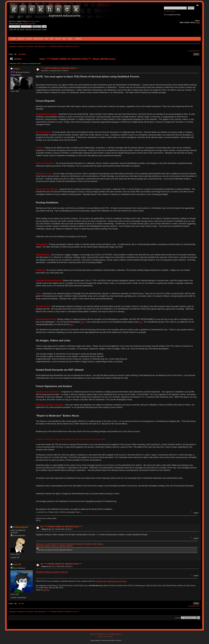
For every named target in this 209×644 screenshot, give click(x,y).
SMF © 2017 (105, 634)
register (37, 21)
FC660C (88, 544)
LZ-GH (47, 544)
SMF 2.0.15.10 (95, 634)
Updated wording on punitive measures (52, 572)
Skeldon (100, 544)
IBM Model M (71, 544)
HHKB (94, 544)
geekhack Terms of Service (118, 581)
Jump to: (178, 618)
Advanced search (170, 11)
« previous (192, 51)
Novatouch (40, 544)
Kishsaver (80, 544)
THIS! (198, 22)
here (82, 322)
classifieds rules (101, 581)
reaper (16, 69)
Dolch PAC (54, 544)
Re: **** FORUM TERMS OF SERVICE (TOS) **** (61, 527)
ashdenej (46, 590)
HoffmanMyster (21, 527)
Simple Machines (116, 634)
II (64, 544)
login (30, 21)
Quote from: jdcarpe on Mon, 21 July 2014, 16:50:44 (54, 546)
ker (62, 544)
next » (198, 51)
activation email (28, 24)
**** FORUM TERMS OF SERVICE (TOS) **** (60, 68)
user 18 (17, 564)
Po (60, 544)
